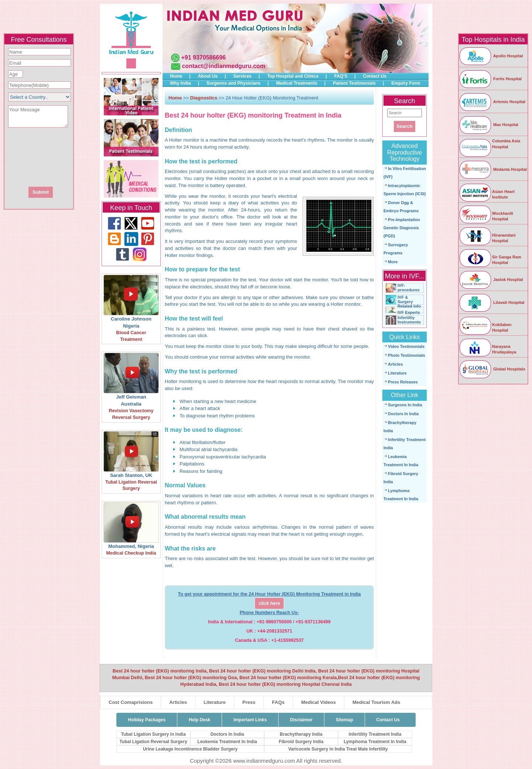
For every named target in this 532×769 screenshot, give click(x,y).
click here (269, 603)
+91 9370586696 (203, 57)
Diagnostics (204, 98)
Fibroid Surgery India (301, 742)
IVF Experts (409, 312)
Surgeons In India (405, 405)
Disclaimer (301, 720)
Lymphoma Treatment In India (375, 742)
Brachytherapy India (301, 734)
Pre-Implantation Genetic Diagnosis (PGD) (402, 228)
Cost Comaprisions (131, 702)
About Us (208, 76)
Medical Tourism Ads (376, 702)
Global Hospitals (492, 369)
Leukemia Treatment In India (227, 742)
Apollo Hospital (491, 56)
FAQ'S (341, 76)
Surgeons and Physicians (233, 83)
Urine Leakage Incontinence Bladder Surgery (190, 749)
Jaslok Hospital (491, 280)
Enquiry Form (406, 83)
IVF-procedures (409, 288)
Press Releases (403, 382)
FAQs (278, 702)
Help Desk (199, 720)
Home (176, 76)
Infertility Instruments (409, 320)
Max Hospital (489, 125)
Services (242, 76)
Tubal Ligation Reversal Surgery (153, 742)
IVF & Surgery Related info (409, 302)
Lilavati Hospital (492, 302)
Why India (180, 83)
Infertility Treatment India (375, 734)
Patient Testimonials (354, 83)
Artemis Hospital (492, 102)
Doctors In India (403, 414)
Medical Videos (318, 702)
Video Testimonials (406, 346)
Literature (397, 373)
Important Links (250, 720)
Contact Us (375, 76)
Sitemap (345, 720)
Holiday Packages (147, 720)
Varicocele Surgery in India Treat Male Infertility (338, 749)
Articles (395, 364)
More (393, 262)
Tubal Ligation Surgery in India (153, 734)
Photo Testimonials (407, 355)
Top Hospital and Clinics (293, 76)
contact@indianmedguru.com (223, 66)
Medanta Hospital (493, 169)
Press (249, 702)
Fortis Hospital (490, 79)
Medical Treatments (296, 83)
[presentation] (79, 156)
